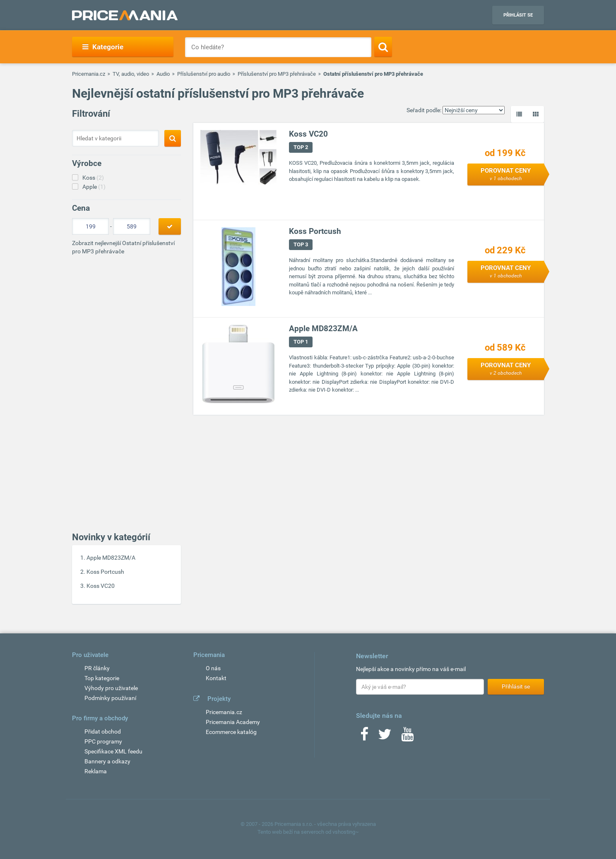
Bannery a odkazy (107, 761)
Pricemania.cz (89, 74)
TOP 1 (301, 342)
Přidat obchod (103, 731)
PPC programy (103, 741)
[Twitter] (385, 737)
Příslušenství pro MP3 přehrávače (277, 74)
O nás (213, 668)
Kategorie (103, 47)
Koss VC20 (101, 586)
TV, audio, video (131, 74)
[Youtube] (407, 737)
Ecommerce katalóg (231, 732)
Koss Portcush (105, 572)
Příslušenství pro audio (204, 74)
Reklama (96, 771)
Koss (93, 178)
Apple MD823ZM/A (111, 558)
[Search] (383, 47)
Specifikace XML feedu (113, 751)
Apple (94, 187)
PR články (97, 668)
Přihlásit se (518, 15)
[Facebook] (364, 737)
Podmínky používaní (110, 698)
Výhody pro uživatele (111, 688)
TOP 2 (301, 147)
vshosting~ (346, 832)
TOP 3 (301, 244)
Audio (163, 74)
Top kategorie (102, 678)
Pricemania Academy (233, 722)
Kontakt (216, 678)
